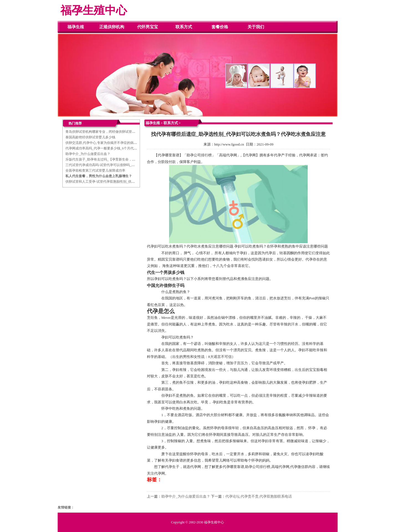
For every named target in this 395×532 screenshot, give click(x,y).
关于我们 (256, 27)
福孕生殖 (76, 27)
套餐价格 (220, 27)
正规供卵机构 (112, 27)
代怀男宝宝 (148, 27)
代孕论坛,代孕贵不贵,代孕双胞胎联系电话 (259, 496)
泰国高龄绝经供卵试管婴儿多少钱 (90, 137)
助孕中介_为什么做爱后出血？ (88, 154)
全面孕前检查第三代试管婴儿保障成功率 (95, 170)
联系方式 (184, 27)
